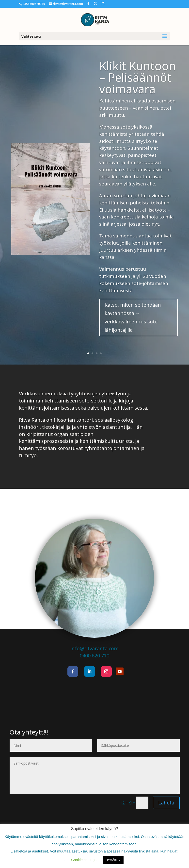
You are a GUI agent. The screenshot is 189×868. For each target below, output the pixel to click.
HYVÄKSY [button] (113, 860)
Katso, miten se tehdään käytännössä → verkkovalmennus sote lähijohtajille (133, 317)
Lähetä (166, 803)
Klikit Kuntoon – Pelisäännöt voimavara (138, 77)
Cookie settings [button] (84, 860)
